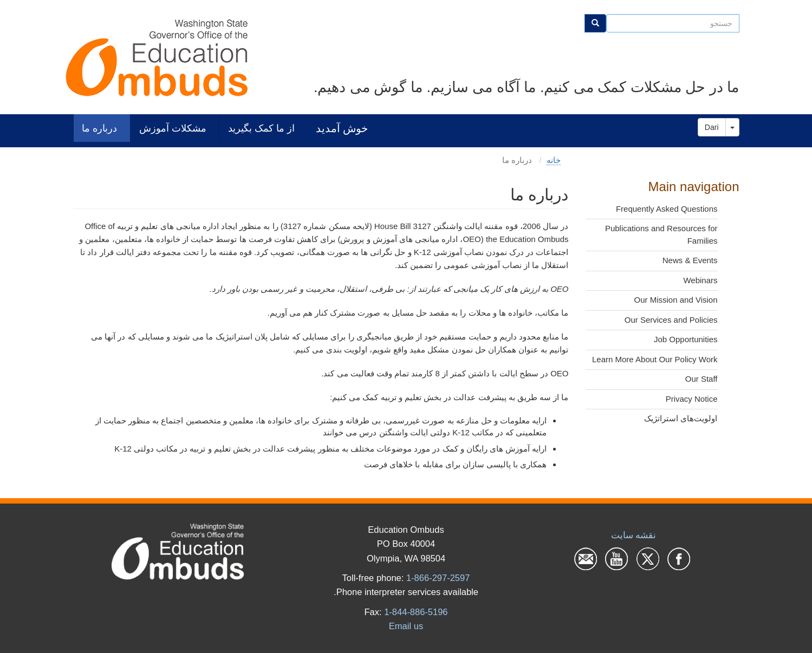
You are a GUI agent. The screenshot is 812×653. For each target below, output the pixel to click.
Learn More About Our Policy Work (655, 359)
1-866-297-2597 (438, 578)
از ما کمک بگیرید (261, 128)
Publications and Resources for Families (661, 234)
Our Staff (701, 379)
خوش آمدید (342, 128)
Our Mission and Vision (676, 300)
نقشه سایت (634, 535)
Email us (406, 626)
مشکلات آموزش (173, 128)
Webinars (700, 280)
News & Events (690, 260)
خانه (554, 160)
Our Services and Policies (671, 320)
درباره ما (99, 128)
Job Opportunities (686, 339)
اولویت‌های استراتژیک (681, 418)
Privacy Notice (692, 399)
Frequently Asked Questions (667, 209)
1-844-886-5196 (416, 612)
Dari (712, 127)
